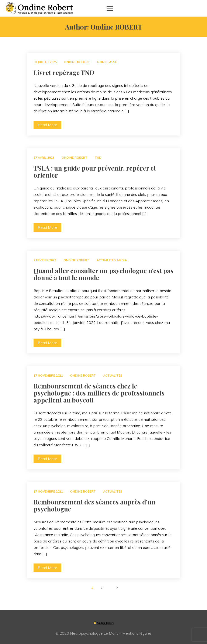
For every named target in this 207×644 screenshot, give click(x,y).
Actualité (106, 260)
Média (122, 260)
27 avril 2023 (44, 158)
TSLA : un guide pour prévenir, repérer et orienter (95, 172)
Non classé (107, 62)
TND (98, 158)
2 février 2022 (45, 260)
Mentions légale (137, 633)
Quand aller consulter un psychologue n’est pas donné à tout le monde (103, 274)
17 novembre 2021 (48, 376)
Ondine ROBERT (77, 62)
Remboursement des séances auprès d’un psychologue (94, 505)
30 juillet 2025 (45, 62)
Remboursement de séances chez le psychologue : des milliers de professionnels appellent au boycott (99, 393)
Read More (47, 125)
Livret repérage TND (64, 72)
